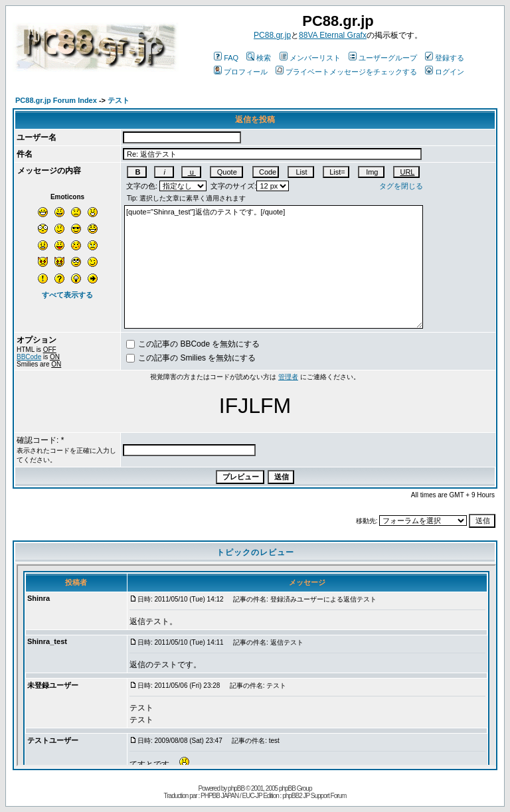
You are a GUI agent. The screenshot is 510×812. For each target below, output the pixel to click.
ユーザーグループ (383, 58)
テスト (119, 100)
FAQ (226, 58)
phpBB (236, 788)
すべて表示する (67, 295)
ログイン (445, 72)
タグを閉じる (401, 186)
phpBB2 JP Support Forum (314, 796)
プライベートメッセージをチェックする (346, 72)
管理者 (288, 377)
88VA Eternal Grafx (333, 35)
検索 (259, 58)
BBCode (29, 357)
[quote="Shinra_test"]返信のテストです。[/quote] (274, 267)
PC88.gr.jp (272, 35)
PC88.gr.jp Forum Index (56, 100)
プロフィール (241, 72)
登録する (445, 58)
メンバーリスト (310, 58)
